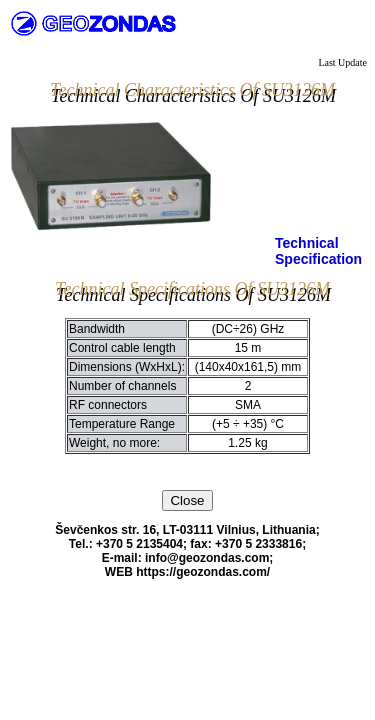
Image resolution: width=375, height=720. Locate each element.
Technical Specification (318, 251)
